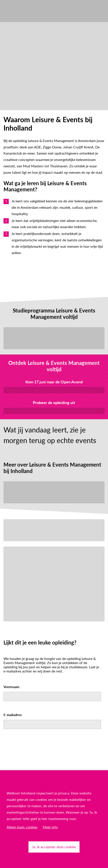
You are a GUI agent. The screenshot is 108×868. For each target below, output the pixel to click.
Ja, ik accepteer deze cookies (54, 847)
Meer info (50, 827)
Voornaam (11, 687)
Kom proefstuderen (54, 411)
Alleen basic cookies (22, 827)
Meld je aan (54, 390)
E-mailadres (13, 715)
